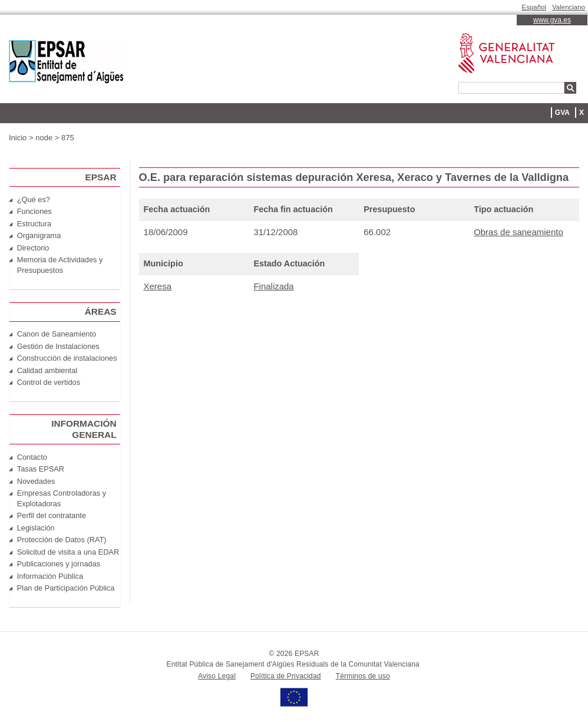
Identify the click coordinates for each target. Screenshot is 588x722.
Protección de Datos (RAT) (62, 540)
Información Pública (50, 576)
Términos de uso (363, 676)
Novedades (36, 481)
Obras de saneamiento (518, 232)
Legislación (36, 528)
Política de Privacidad (286, 676)
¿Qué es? (34, 200)
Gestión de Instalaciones (58, 346)
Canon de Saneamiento (57, 334)
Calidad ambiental (47, 370)
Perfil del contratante (52, 515)
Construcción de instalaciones (67, 358)
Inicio (18, 138)
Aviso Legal (217, 676)
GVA (562, 113)
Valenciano (569, 7)
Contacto (32, 457)
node (44, 138)
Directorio (33, 248)
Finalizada (273, 286)
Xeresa (158, 286)
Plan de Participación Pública (66, 588)
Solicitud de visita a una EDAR (68, 552)
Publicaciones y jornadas (59, 564)
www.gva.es (552, 20)
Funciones (34, 211)
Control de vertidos (49, 382)
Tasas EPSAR (41, 469)
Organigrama (39, 235)
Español (534, 7)
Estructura (34, 224)
